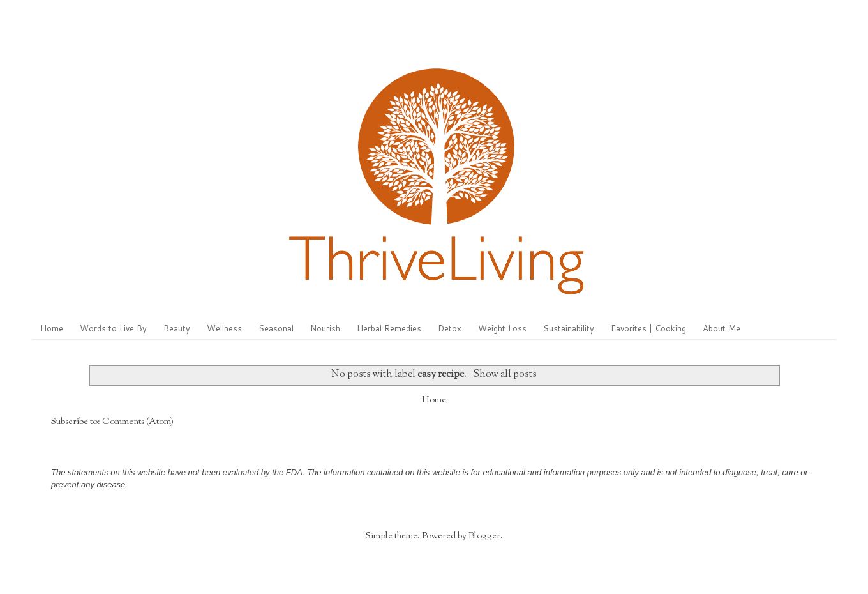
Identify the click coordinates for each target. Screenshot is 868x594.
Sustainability (569, 328)
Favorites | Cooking (648, 328)
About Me (722, 328)
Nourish (325, 328)
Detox (450, 328)
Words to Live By (113, 328)
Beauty (177, 328)
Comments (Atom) (138, 422)
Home (52, 328)
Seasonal (276, 328)
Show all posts (505, 374)
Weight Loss (502, 328)
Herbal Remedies (389, 328)
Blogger (484, 537)
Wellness (224, 328)
